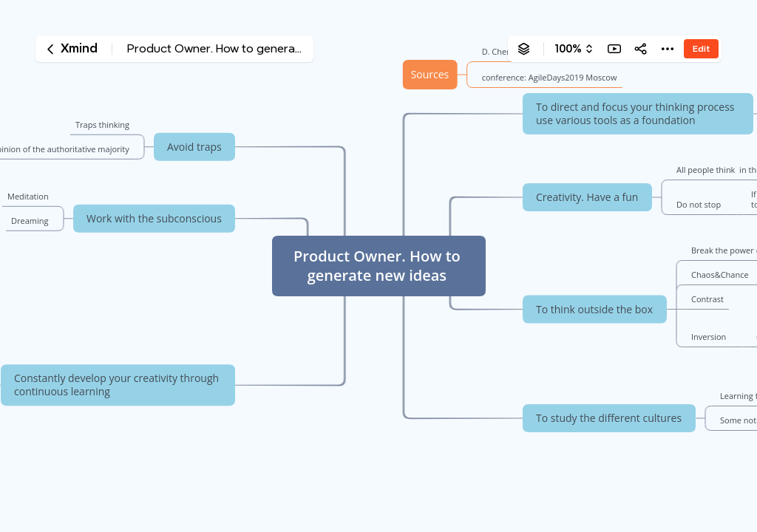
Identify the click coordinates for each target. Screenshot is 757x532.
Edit (701, 48)
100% (568, 49)
